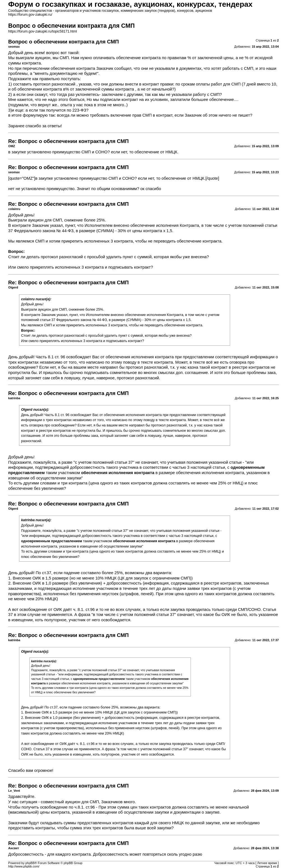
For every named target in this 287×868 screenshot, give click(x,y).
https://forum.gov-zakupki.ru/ (30, 15)
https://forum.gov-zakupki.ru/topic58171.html (42, 31)
